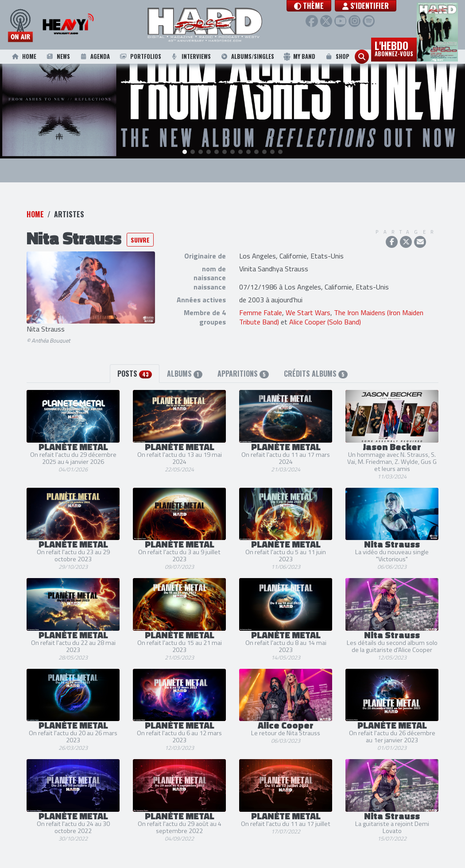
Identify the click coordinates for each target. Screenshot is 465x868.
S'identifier (382, 6)
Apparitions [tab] (243, 363)
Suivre (140, 228)
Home (23, 56)
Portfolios (140, 56)
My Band (299, 56)
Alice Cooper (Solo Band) (325, 310)
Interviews (190, 56)
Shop (337, 56)
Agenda (94, 56)
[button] (326, 6)
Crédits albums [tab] (316, 363)
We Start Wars (308, 301)
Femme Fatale (261, 301)
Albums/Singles (247, 56)
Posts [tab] (135, 363)
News (58, 56)
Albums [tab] (184, 363)
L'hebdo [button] (394, 48)
